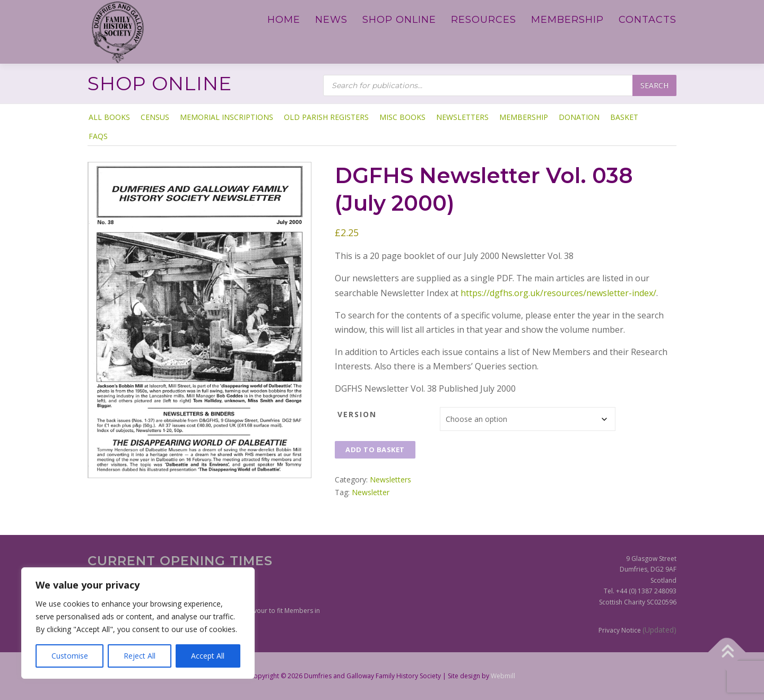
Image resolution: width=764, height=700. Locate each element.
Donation (579, 117)
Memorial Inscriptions (227, 117)
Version (357, 414)
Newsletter (371, 492)
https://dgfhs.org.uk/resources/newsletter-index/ (558, 293)
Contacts (648, 20)
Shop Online (399, 20)
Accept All (208, 656)
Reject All (140, 656)
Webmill (503, 676)
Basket (624, 117)
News (331, 20)
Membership (567, 20)
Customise (70, 656)
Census (155, 117)
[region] (138, 623)
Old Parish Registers (326, 117)
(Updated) (659, 630)
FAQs (98, 136)
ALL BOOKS (109, 117)
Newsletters (462, 117)
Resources (484, 20)
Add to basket (375, 450)
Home (284, 20)
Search (654, 85)
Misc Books (402, 117)
